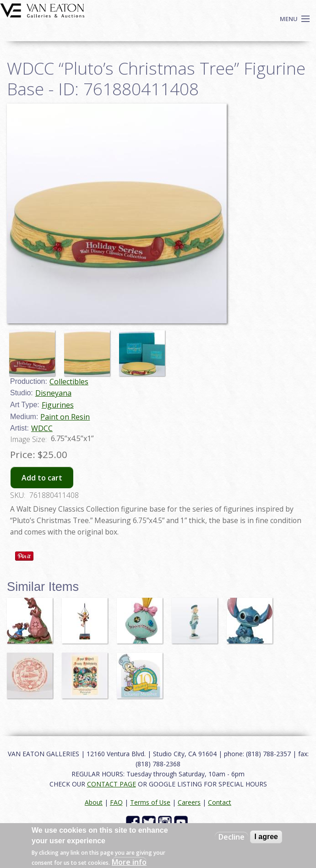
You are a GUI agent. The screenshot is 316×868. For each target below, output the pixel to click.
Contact (220, 802)
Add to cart (42, 478)
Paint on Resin (65, 417)
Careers (189, 802)
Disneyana (53, 393)
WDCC (42, 428)
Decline (232, 837)
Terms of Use (150, 802)
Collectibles (69, 382)
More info (129, 862)
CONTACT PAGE (112, 784)
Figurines (58, 405)
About (94, 802)
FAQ (116, 802)
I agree (266, 837)
